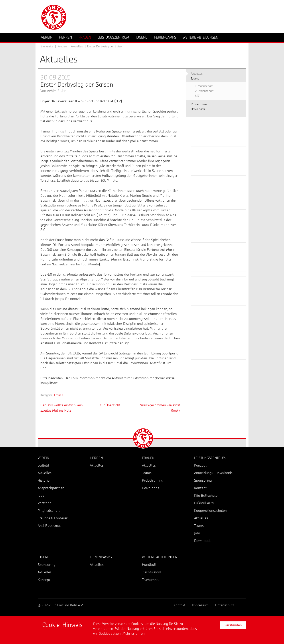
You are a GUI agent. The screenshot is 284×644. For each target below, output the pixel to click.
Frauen (59, 395)
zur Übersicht (110, 405)
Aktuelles (77, 47)
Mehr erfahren (134, 634)
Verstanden (233, 625)
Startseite (47, 47)
